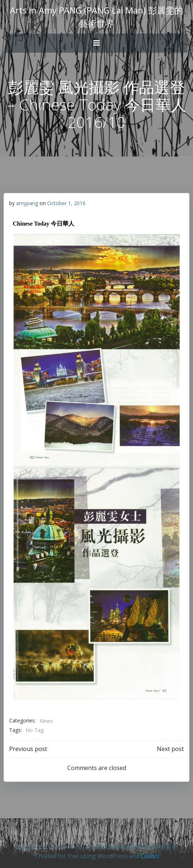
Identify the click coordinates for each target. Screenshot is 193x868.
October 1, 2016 (66, 203)
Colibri (150, 856)
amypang (27, 203)
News (46, 721)
